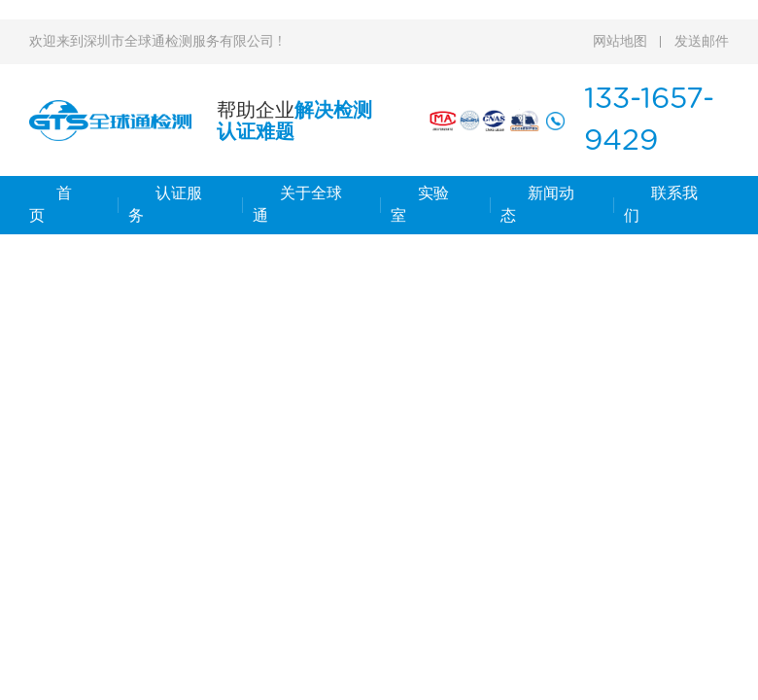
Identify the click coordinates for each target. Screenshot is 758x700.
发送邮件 (702, 41)
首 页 (51, 204)
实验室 (420, 204)
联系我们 (661, 204)
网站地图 (620, 41)
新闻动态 (537, 204)
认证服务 (165, 204)
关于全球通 (297, 204)
